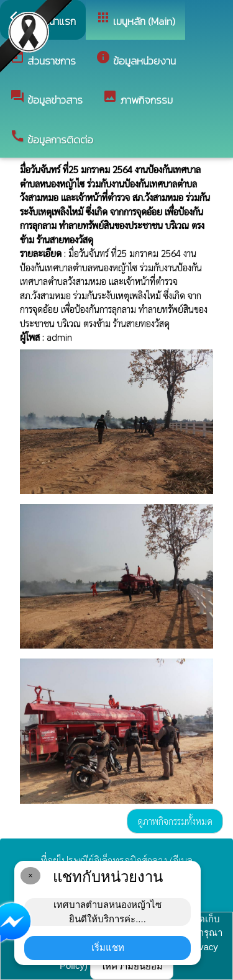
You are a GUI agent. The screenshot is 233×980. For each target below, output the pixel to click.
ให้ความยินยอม (132, 966)
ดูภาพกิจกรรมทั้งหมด (175, 821)
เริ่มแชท (108, 947)
